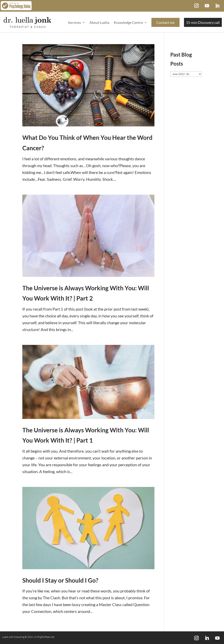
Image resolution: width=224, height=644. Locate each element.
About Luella (99, 22)
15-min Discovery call (203, 22)
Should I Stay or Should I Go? (60, 580)
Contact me (165, 22)
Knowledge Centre (128, 22)
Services (74, 22)
